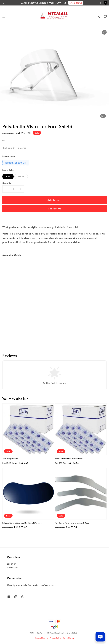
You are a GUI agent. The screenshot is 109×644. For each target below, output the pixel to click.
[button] (4, 16)
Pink (8, 176)
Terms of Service (42, 638)
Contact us (13, 567)
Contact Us (55, 208)
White (21, 176)
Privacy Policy (56, 638)
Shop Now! (76, 3)
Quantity (7, 183)
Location (12, 564)
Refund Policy (68, 638)
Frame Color (8, 170)
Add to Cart (54, 200)
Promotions (9, 156)
